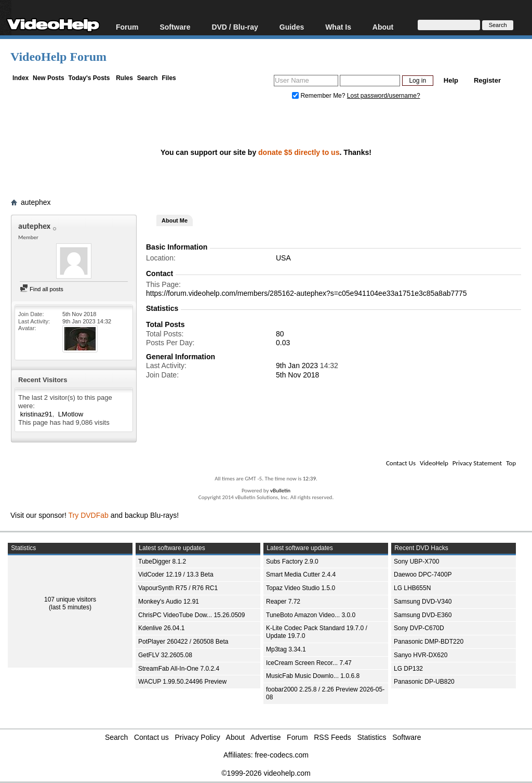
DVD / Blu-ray (235, 27)
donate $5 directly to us (299, 152)
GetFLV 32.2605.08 (165, 655)
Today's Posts (89, 78)
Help (451, 80)
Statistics (372, 737)
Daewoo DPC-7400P (423, 575)
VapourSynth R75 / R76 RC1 (178, 588)
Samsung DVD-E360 (423, 615)
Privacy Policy (198, 737)
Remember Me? (320, 96)
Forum (127, 27)
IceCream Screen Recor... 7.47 (309, 663)
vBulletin (280, 491)
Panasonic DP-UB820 (424, 682)
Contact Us (401, 463)
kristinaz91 (36, 414)
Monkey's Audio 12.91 (169, 602)
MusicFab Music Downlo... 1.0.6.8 (313, 676)
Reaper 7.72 (283, 602)
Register (487, 80)
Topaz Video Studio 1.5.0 (301, 588)
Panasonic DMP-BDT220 (429, 642)
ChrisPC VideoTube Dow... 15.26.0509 (191, 615)
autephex (36, 202)
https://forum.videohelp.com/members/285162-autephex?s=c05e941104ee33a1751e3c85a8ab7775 (307, 293)
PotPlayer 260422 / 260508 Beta (183, 642)
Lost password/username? (384, 96)
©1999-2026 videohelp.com (266, 773)
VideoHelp (434, 463)
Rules (124, 78)
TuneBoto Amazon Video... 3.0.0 (311, 615)
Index (21, 78)
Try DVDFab (89, 515)
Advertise (265, 737)
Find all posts (42, 289)
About (383, 27)
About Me (175, 220)
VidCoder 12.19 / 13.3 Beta (176, 575)
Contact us (151, 737)
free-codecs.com (281, 755)
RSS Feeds (332, 737)
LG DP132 (408, 669)
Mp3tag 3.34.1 (286, 649)
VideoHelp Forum (58, 57)
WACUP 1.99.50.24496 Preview (182, 682)
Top (511, 463)
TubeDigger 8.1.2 (162, 562)
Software (175, 27)
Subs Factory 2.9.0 (292, 562)
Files (169, 78)
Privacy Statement (477, 463)
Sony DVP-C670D (419, 628)
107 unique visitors (70, 599)
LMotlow (71, 414)
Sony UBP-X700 (416, 562)
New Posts (49, 78)
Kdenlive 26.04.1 (161, 628)
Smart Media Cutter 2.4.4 (301, 575)
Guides (292, 27)
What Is (338, 27)
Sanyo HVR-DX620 (421, 655)
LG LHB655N (412, 588)
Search (148, 78)
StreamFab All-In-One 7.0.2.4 (179, 669)
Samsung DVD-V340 (423, 602)
